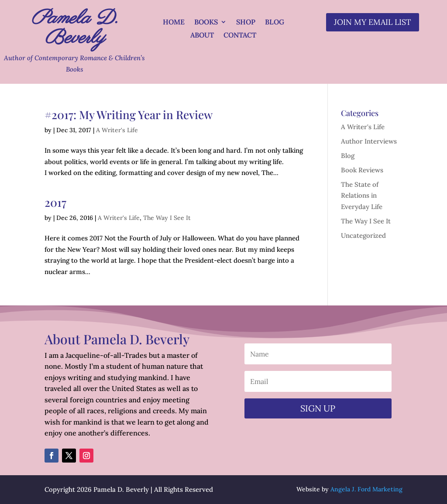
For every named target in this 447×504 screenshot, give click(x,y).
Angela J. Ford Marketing (366, 489)
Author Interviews (369, 141)
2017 (55, 202)
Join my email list (373, 22)
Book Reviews (362, 170)
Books (206, 22)
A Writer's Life (117, 130)
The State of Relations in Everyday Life (362, 195)
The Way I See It (167, 218)
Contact (240, 36)
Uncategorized (363, 235)
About (202, 36)
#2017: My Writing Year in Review (129, 115)
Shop (246, 22)
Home (174, 22)
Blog (275, 22)
